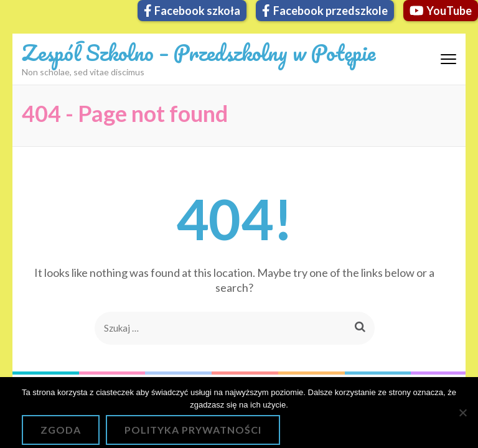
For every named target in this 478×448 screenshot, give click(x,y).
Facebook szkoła (192, 11)
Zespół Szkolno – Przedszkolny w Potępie (199, 52)
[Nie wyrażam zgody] (462, 413)
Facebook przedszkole (325, 11)
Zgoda (61, 430)
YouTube (441, 11)
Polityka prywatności (193, 430)
